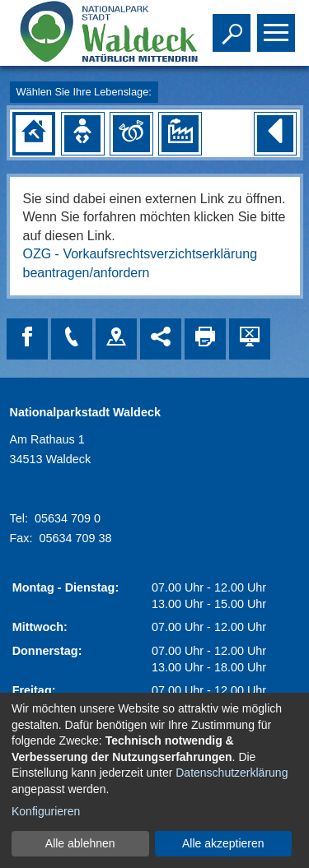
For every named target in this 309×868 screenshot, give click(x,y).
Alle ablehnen (80, 843)
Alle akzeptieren (223, 843)
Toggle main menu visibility (278, 26)
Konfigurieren (46, 811)
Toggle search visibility (234, 26)
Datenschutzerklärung (232, 773)
